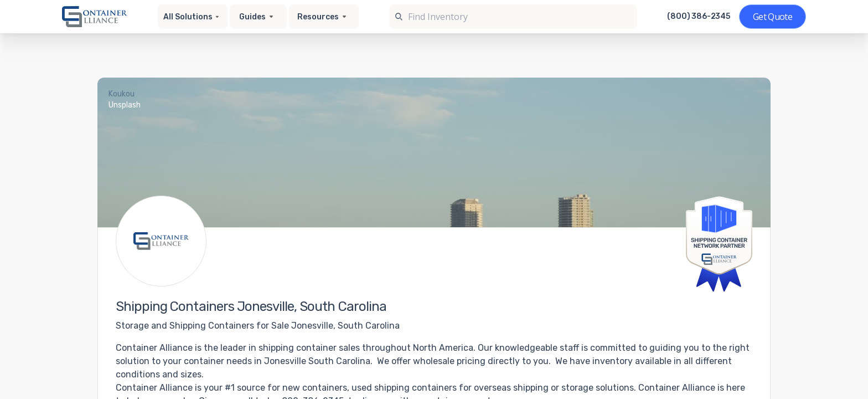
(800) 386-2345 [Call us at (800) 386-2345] (699, 17)
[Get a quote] (773, 17)
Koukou (122, 94)
